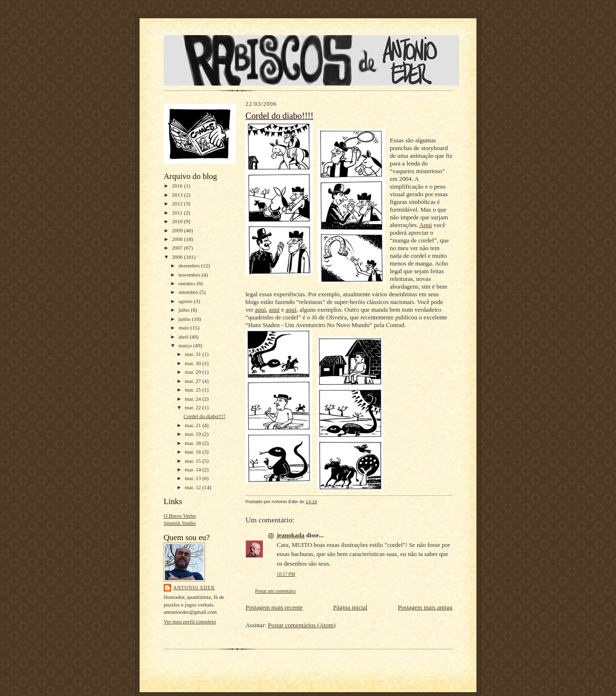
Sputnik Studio (180, 523)
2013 (178, 195)
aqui (260, 310)
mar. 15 (193, 461)
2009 (178, 230)
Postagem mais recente (274, 607)
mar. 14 (193, 469)
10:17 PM (286, 574)
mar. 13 (193, 478)
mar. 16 (193, 452)
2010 (178, 221)
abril (184, 337)
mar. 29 (193, 372)
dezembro (190, 266)
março (186, 345)
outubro (188, 283)
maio (185, 328)
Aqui (425, 225)
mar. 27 (193, 381)
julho (185, 310)
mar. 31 (193, 354)
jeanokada (291, 535)
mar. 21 (193, 425)
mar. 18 (193, 443)
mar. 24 (193, 399)
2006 (178, 257)
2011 (178, 213)
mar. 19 (193, 434)
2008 (178, 239)
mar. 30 (193, 363)
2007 (178, 248)
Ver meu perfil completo (190, 621)
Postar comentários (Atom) (302, 625)
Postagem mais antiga (425, 607)
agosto (186, 301)
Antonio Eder (194, 588)
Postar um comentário (275, 591)
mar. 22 (193, 407)
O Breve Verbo (180, 516)
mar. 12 (193, 487)
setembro (189, 292)
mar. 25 (193, 390)
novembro (190, 275)
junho (185, 319)
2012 (178, 203)
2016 (178, 186)
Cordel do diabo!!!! (204, 416)
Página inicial (350, 607)
